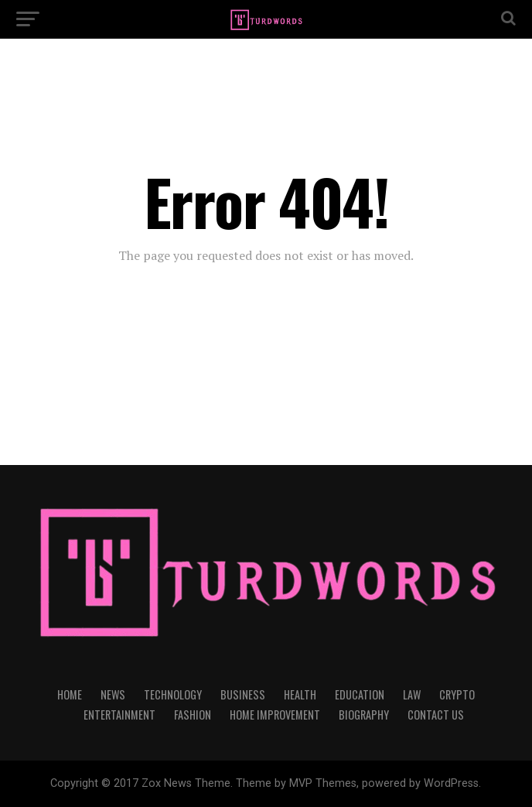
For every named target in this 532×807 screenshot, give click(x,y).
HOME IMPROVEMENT (275, 715)
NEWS (113, 694)
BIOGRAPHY (364, 715)
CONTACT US (436, 715)
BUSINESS (243, 694)
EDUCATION (360, 694)
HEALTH (300, 694)
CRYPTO (457, 694)
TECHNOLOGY (173, 694)
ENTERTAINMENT (119, 715)
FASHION (193, 715)
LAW (412, 694)
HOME (70, 694)
